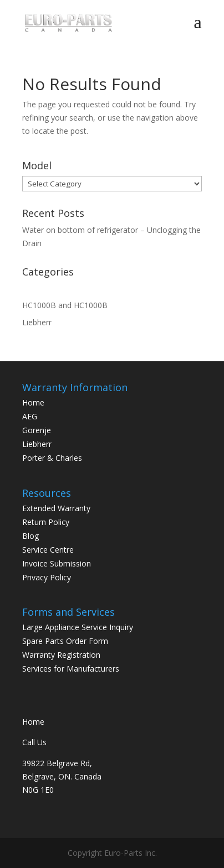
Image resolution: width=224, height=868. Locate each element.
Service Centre (48, 550)
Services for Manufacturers (71, 669)
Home (33, 402)
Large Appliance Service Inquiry (78, 627)
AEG (30, 416)
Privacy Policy (47, 577)
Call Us (34, 742)
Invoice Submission (57, 563)
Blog (30, 536)
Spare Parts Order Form (65, 641)
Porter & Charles (52, 458)
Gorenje (37, 430)
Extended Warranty (56, 508)
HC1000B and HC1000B (65, 305)
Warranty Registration (61, 655)
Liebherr (37, 322)
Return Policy (46, 522)
